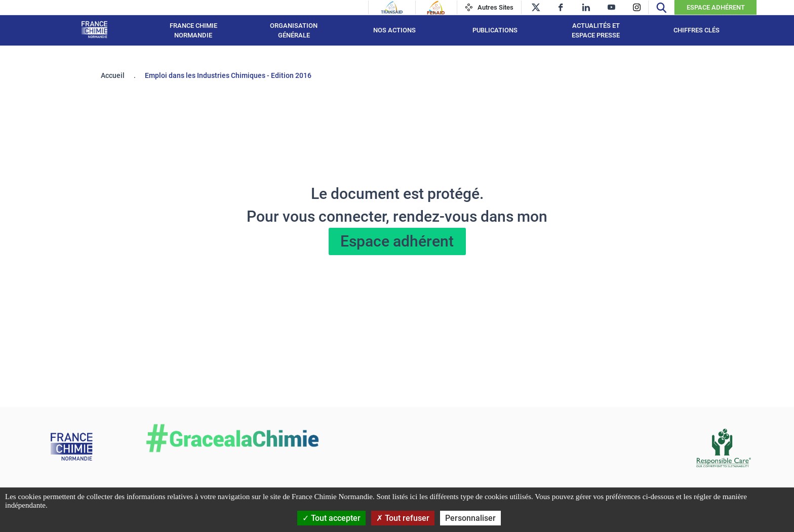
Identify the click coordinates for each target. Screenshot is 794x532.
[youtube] (611, 7)
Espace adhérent (397, 241)
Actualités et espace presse (596, 31)
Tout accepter (331, 518)
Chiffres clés (697, 30)
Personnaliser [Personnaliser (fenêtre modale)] (470, 518)
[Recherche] (661, 7)
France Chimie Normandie (193, 31)
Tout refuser (403, 518)
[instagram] (637, 7)
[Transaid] (392, 8)
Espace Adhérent (716, 7)
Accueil (113, 75)
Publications (495, 30)
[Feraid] (436, 8)
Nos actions (394, 30)
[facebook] (561, 7)
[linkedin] (586, 7)
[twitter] (535, 7)
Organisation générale (294, 31)
